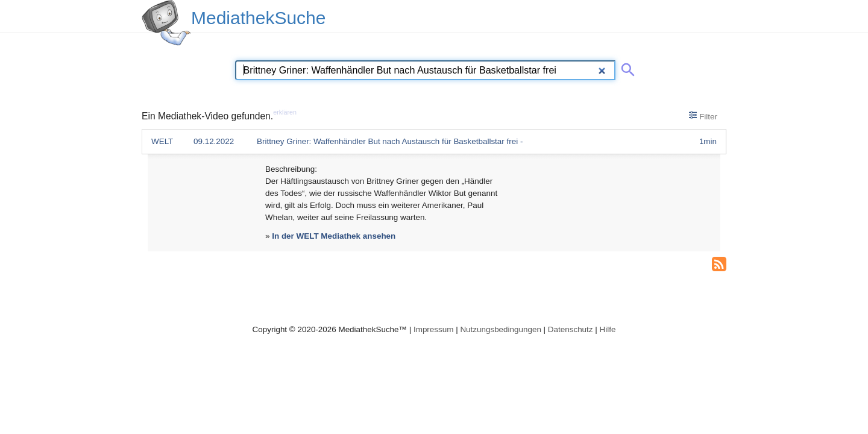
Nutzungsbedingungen (501, 329)
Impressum (433, 329)
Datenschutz (571, 329)
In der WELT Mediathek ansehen (334, 236)
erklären (285, 112)
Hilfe (608, 329)
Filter (703, 116)
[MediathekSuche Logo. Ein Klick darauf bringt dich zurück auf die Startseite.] (166, 23)
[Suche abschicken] (626, 68)
